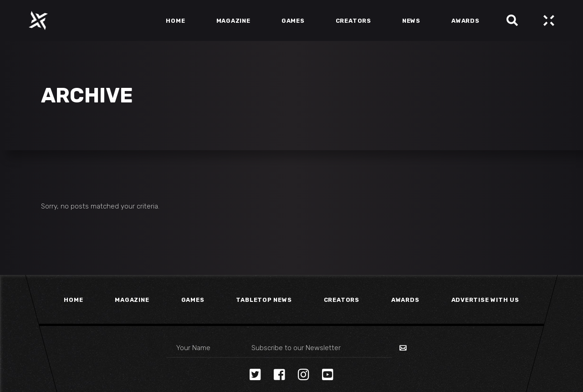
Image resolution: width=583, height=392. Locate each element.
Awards (405, 300)
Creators (342, 300)
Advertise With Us (485, 300)
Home (73, 300)
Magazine (132, 300)
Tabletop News (264, 300)
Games (193, 300)
